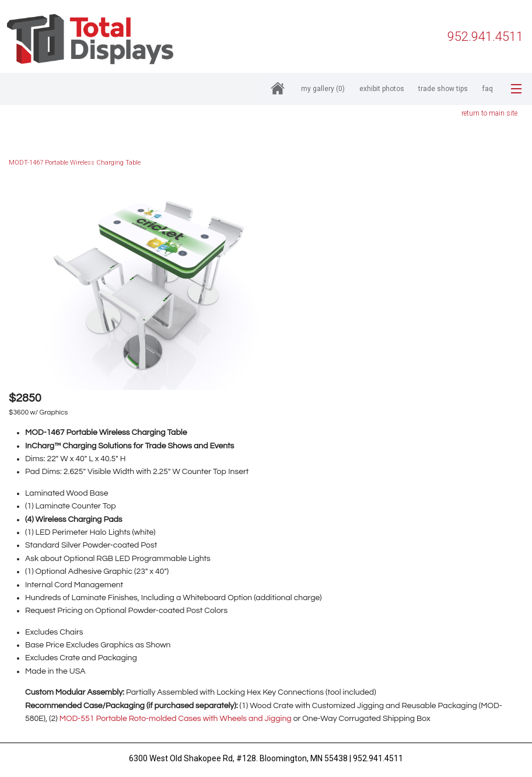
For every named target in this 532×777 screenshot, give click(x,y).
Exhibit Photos (382, 89)
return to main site (489, 113)
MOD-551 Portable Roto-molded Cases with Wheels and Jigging (176, 719)
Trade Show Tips (443, 89)
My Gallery (323, 89)
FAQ (488, 89)
